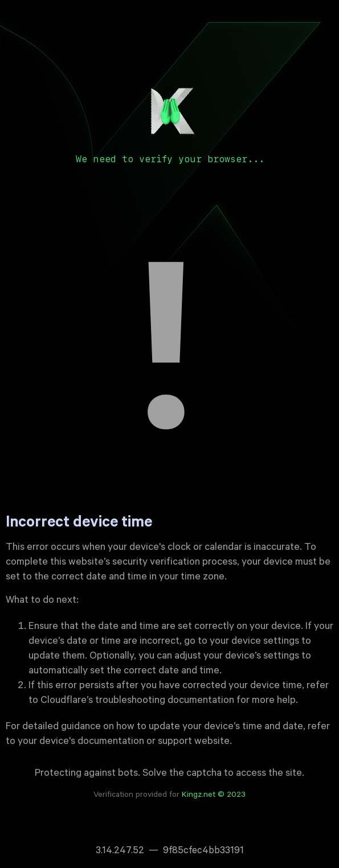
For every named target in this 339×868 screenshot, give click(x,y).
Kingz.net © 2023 (214, 796)
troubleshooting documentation (165, 701)
